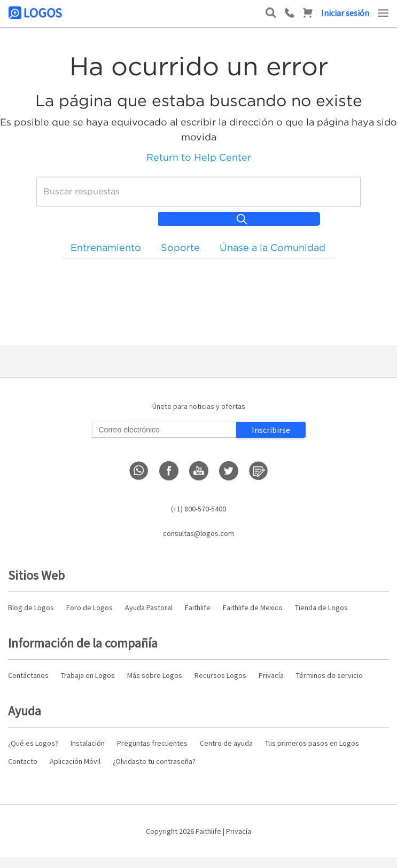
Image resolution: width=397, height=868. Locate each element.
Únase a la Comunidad (273, 247)
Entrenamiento (106, 247)
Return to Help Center (199, 157)
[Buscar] (198, 192)
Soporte (180, 247)
